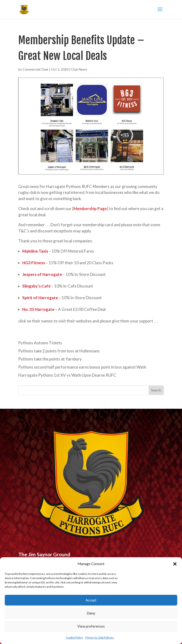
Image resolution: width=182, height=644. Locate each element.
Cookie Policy (74, 637)
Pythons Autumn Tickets (40, 343)
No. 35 (28, 309)
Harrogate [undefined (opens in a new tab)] (44, 309)
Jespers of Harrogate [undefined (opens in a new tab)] (42, 274)
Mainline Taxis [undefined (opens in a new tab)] (35, 251)
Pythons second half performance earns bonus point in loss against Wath (82, 367)
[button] (175, 564)
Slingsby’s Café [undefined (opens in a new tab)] (36, 286)
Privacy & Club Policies (100, 637)
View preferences (91, 626)
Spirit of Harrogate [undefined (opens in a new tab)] (40, 298)
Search (156, 390)
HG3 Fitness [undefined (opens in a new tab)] (34, 263)
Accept (91, 600)
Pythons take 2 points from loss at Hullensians (59, 351)
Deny (91, 613)
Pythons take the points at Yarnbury (50, 359)
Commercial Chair (35, 69)
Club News (79, 69)
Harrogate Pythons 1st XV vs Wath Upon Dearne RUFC (67, 375)
